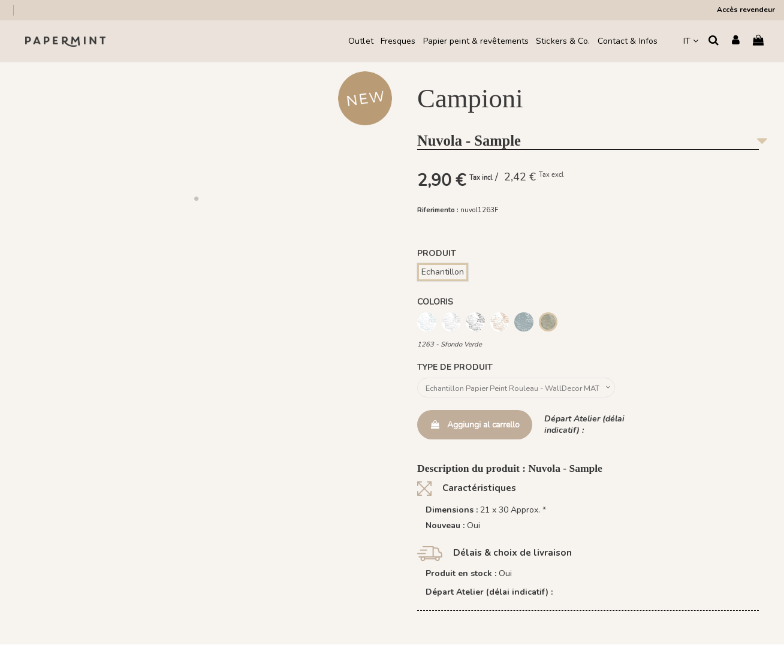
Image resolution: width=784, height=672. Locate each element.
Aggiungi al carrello (475, 427)
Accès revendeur (746, 10)
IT (691, 41)
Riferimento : (438, 210)
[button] (196, 198)
